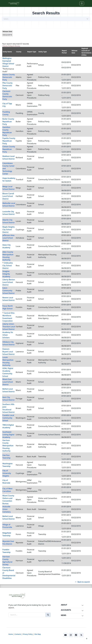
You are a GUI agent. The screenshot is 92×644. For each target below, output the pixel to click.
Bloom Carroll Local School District (8, 196)
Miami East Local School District (8, 382)
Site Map (38, 634)
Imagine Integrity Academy (6, 274)
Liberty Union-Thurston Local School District (9, 327)
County (19, 52)
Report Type (32, 52)
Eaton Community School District (9, 291)
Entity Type (43, 52)
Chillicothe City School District (8, 266)
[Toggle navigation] (82, 3)
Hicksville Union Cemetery (7, 509)
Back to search (82, 582)
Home (11, 634)
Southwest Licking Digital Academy (8, 435)
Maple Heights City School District (9, 230)
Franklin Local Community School (8, 418)
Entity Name (7, 52)
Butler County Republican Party (8, 122)
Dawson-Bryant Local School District (9, 352)
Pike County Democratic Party (7, 86)
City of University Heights (7, 473)
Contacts (18, 634)
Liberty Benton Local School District (9, 282)
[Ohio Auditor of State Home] (14, 3)
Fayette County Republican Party (9, 141)
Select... (7, 19)
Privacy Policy (28, 634)
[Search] (48, 615)
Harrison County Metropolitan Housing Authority (8, 446)
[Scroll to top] (87, 639)
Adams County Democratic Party (9, 77)
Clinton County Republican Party (9, 149)
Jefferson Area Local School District (8, 238)
